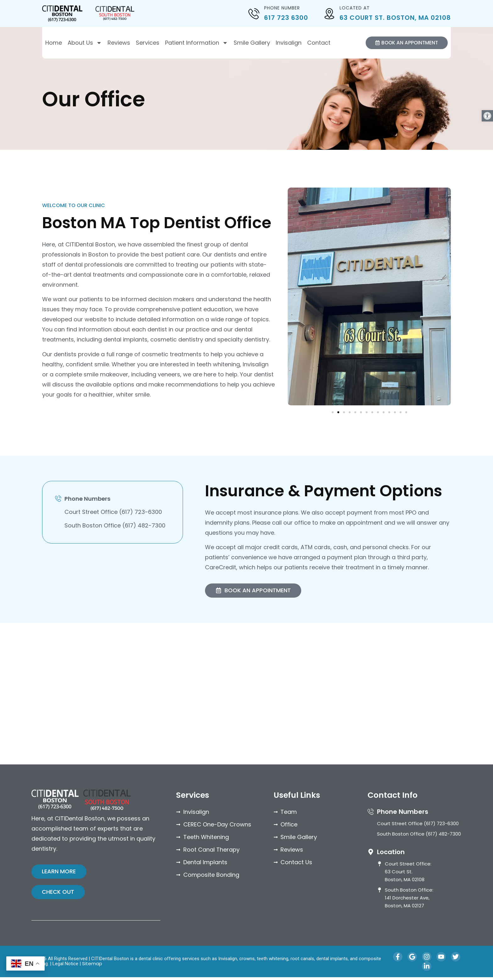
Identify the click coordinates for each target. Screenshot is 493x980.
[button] (487, 116)
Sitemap (92, 966)
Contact (319, 43)
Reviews (119, 43)
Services (148, 43)
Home (54, 43)
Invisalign (289, 43)
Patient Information (197, 43)
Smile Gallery (252, 43)
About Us (85, 43)
